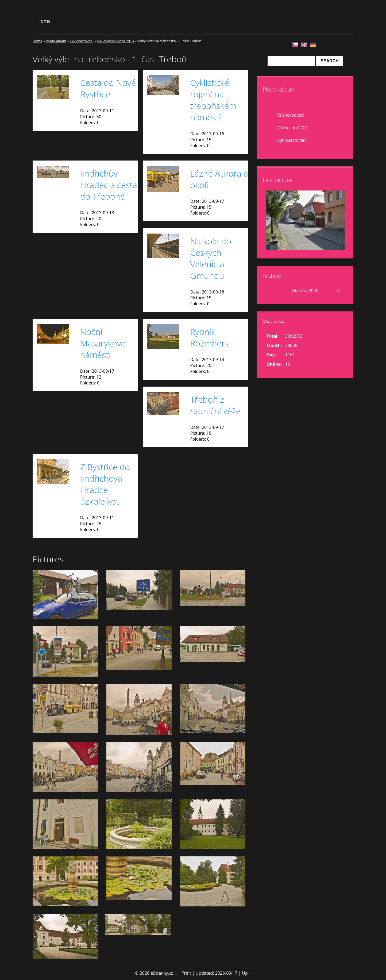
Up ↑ (246, 973)
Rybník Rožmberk (209, 337)
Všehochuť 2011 (293, 128)
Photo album (56, 41)
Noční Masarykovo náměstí (103, 343)
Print (186, 973)
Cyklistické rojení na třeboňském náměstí (213, 100)
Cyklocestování (82, 41)
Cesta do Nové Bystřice (108, 88)
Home (44, 21)
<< (272, 291)
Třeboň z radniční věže (215, 405)
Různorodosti (291, 115)
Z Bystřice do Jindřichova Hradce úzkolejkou (105, 484)
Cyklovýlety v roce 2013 (115, 41)
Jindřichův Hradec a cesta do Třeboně (109, 185)
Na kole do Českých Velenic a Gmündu (211, 258)
